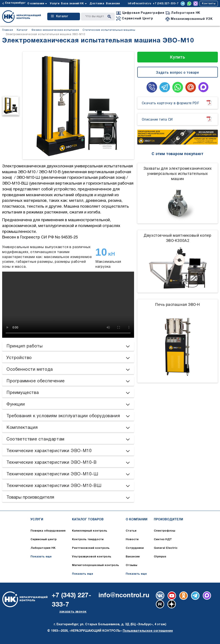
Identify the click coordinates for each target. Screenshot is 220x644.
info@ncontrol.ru (139, 4)
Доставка (97, 4)
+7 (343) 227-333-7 (166, 4)
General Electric (166, 548)
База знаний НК (72, 4)
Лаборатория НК (43, 548)
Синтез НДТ (163, 540)
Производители (168, 520)
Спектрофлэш (165, 531)
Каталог (60, 16)
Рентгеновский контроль (91, 548)
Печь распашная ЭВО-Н (178, 304)
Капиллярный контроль (90, 531)
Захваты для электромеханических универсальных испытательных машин (178, 173)
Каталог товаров (88, 520)
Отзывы (131, 565)
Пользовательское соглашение (148, 631)
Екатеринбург (15, 3)
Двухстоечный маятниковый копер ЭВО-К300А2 (177, 238)
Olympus (160, 557)
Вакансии (113, 4)
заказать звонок (73, 612)
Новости (132, 540)
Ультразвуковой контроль (92, 557)
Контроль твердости (88, 540)
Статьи (131, 531)
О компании (36, 4)
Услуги (55, 4)
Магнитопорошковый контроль (95, 565)
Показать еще (41, 557)
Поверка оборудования (48, 531)
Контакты (209, 4)
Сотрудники (135, 548)
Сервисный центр (44, 540)
